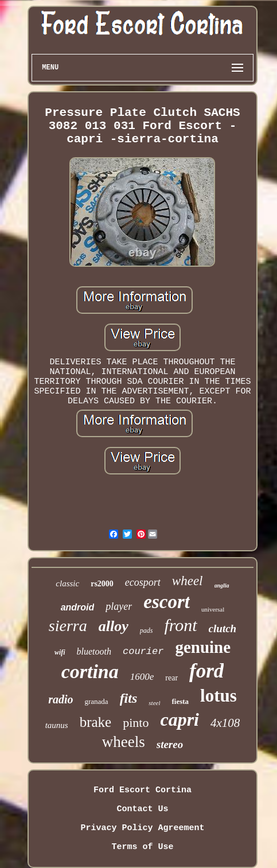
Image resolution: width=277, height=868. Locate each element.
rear (171, 678)
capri (180, 719)
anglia (222, 585)
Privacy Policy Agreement (142, 828)
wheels (124, 742)
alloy (114, 626)
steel (154, 703)
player (119, 606)
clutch (223, 628)
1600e (142, 677)
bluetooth (94, 651)
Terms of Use (142, 847)
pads (147, 630)
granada (96, 701)
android (78, 607)
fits (129, 698)
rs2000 (102, 584)
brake (96, 722)
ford (206, 671)
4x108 (225, 723)
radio (61, 699)
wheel (188, 581)
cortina (90, 672)
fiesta (180, 701)
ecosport (143, 582)
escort (167, 602)
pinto (136, 723)
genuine (203, 647)
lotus (219, 696)
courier (143, 651)
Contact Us (142, 809)
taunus (57, 725)
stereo (170, 744)
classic (67, 583)
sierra (68, 626)
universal (213, 609)
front (180, 625)
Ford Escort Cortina (143, 790)
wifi (60, 652)
